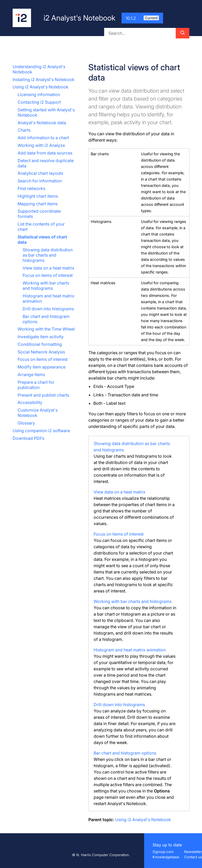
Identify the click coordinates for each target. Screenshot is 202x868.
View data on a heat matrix (49, 268)
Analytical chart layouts (40, 173)
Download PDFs (28, 438)
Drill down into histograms (48, 309)
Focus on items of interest (48, 275)
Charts (24, 130)
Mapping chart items (38, 204)
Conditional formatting (40, 344)
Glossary (26, 423)
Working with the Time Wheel (46, 329)
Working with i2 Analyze (41, 145)
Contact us (193, 857)
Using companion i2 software (41, 431)
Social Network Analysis (41, 352)
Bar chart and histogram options (125, 753)
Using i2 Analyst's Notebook (41, 87)
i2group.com (163, 852)
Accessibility (30, 402)
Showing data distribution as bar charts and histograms (48, 255)
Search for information (40, 181)
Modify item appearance (42, 367)
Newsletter (193, 852)
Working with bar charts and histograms (46, 286)
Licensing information (39, 94)
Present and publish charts (43, 395)
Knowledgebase (166, 857)
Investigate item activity (41, 337)
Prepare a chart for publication (36, 385)
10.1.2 (142, 18)
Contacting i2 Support (39, 102)
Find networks (31, 188)
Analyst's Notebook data (42, 123)
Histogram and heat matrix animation (130, 650)
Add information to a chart (43, 138)
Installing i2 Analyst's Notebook (44, 79)
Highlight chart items (38, 196)
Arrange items (31, 375)
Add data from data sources (45, 153)
